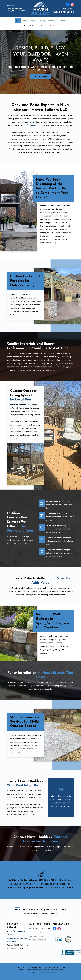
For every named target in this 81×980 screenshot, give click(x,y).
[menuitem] (18, 21)
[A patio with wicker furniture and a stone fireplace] (26, 464)
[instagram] (72, 5)
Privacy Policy (54, 972)
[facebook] (68, 5)
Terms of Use (44, 972)
